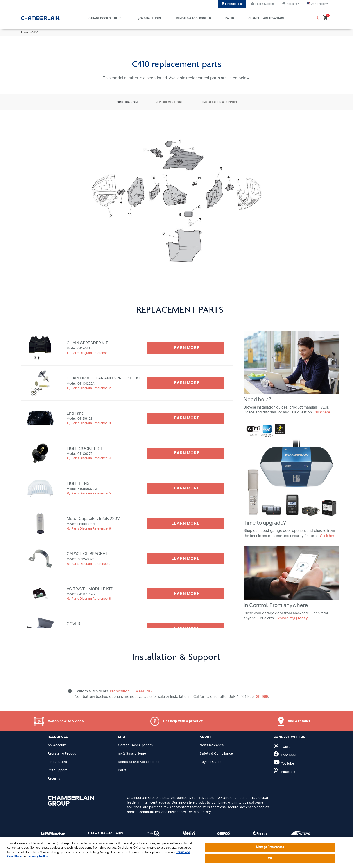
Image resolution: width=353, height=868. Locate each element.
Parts (122, 770)
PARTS (230, 18)
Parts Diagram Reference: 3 (89, 423)
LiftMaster (205, 798)
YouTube (284, 764)
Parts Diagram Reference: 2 (89, 388)
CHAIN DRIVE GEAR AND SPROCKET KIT (104, 378)
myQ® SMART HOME (149, 18)
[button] (317, 4)
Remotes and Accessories (139, 762)
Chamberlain (240, 798)
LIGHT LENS (78, 484)
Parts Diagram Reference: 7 (89, 564)
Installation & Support (220, 102)
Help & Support (262, 4)
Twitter (283, 747)
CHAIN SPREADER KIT (87, 343)
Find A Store (58, 762)
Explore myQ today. (292, 618)
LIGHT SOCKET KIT (85, 449)
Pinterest (285, 772)
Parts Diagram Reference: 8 (89, 599)
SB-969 (262, 697)
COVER (73, 624)
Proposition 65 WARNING (130, 691)
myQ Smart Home (132, 754)
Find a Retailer (232, 4)
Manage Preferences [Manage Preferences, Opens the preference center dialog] (270, 847)
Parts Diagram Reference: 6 (89, 529)
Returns (54, 779)
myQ (218, 798)
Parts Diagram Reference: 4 (89, 458)
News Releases (212, 745)
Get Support (57, 770)
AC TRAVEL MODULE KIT (90, 589)
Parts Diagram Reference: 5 (89, 494)
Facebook (285, 755)
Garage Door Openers (135, 745)
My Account (57, 745)
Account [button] (290, 4)
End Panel (76, 413)
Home (25, 32)
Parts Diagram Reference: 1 (89, 353)
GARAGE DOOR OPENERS (105, 18)
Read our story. (200, 812)
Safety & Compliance (216, 754)
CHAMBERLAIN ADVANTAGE (266, 18)
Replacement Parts (170, 102)
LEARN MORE (185, 348)
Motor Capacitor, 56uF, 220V (93, 519)
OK (270, 859)
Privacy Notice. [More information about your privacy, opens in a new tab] (39, 857)
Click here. (322, 412)
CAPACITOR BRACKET (87, 554)
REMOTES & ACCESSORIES (193, 18)
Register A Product (63, 754)
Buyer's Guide (210, 762)
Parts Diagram (127, 102)
